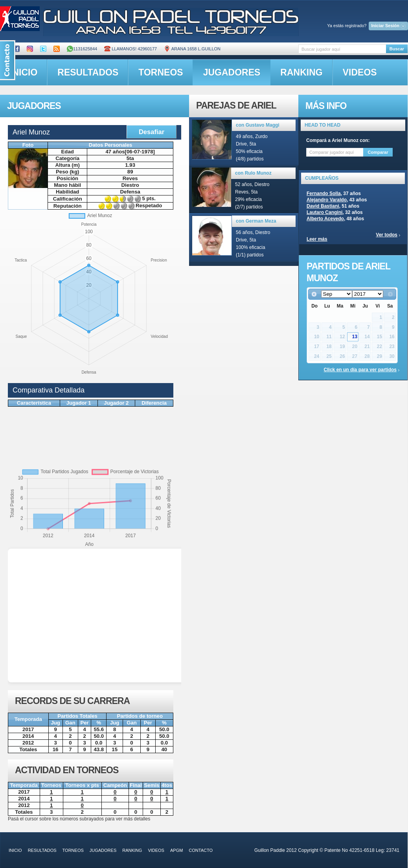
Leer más (317, 239)
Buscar (397, 49)
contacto (201, 850)
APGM (176, 850)
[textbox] (342, 49)
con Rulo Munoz (253, 173)
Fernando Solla (324, 194)
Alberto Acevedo (325, 219)
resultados (88, 72)
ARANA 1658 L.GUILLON (192, 49)
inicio (15, 850)
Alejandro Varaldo (327, 200)
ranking (301, 72)
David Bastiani (323, 206)
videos (360, 72)
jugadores (232, 72)
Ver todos (387, 235)
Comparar (378, 152)
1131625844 (82, 49)
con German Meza (256, 221)
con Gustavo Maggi (258, 125)
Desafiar (152, 132)
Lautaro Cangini (324, 212)
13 (355, 337)
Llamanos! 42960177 (130, 49)
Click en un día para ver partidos (360, 370)
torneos (161, 72)
